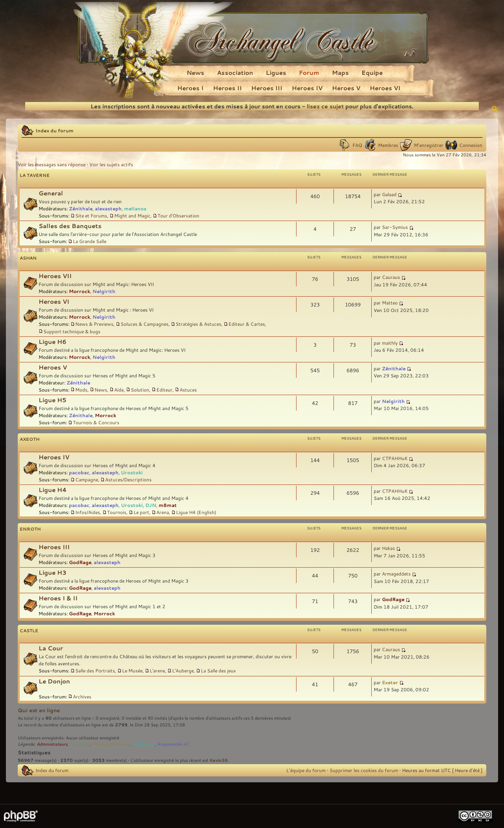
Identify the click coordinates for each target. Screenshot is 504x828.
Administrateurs (52, 744)
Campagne (87, 479)
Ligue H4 (53, 490)
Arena (163, 512)
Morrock (80, 291)
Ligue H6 (53, 342)
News (195, 72)
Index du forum (55, 130)
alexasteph (108, 208)
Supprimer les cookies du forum (364, 770)
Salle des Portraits (95, 670)
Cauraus (391, 277)
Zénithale (81, 208)
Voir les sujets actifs (111, 164)
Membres (388, 145)
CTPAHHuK (395, 458)
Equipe (372, 72)
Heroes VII (55, 276)
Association (235, 72)
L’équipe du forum (306, 770)
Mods (81, 390)
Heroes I (190, 88)
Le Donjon (54, 681)
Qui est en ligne (39, 710)
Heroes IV (307, 88)
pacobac (79, 472)
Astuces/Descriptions (128, 479)
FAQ (357, 145)
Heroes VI (385, 88)
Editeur (164, 390)
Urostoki (132, 472)
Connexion (471, 145)
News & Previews (94, 324)
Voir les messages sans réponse (52, 164)
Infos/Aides (88, 512)
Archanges (80, 744)
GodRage (80, 562)
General (51, 193)
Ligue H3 (53, 573)
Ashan (28, 258)
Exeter (390, 682)
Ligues (276, 72)
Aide (119, 390)
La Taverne (35, 175)
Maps (340, 72)
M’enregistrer (429, 145)
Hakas (388, 548)
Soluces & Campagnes (145, 324)
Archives (82, 696)
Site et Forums (91, 215)
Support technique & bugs (72, 331)
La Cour (51, 648)
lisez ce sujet (325, 106)
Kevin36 (219, 760)
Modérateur (143, 744)
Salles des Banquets (70, 226)
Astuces (188, 390)
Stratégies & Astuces (198, 324)
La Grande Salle (90, 241)
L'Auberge (183, 670)
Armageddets (396, 574)
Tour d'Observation (178, 215)
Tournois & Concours (96, 422)
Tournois (117, 512)
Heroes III (267, 88)
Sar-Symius (395, 227)
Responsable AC (173, 744)
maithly (390, 343)
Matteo (390, 303)
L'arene (157, 670)
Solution (140, 390)
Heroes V (346, 88)
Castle (29, 630)
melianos (135, 208)
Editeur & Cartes (247, 324)
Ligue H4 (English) (196, 512)
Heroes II (227, 88)
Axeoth (30, 439)
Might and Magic (132, 215)
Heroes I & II (58, 598)
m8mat (168, 505)
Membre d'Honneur (111, 744)
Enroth (30, 529)
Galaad (389, 194)
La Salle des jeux (218, 670)
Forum (309, 72)
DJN (151, 505)
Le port (141, 512)
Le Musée (132, 670)
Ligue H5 (53, 400)
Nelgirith (104, 291)
